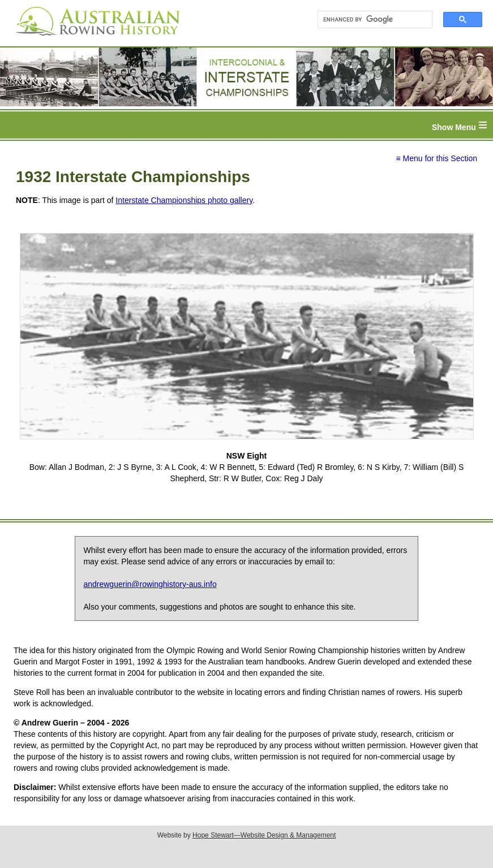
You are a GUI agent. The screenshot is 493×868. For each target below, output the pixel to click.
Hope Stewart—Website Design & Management (264, 835)
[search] (370, 20)
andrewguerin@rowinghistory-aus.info (150, 584)
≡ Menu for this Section (436, 158)
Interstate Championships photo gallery (184, 200)
